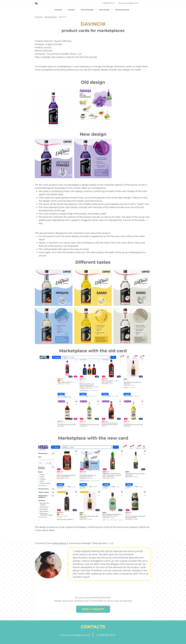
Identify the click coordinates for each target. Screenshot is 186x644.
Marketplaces (51, 17)
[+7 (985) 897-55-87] (108, 3)
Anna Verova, (60, 543)
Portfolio (39, 17)
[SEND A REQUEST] (93, 609)
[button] (54, 109)
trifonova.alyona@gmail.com (75, 635)
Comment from (44, 543)
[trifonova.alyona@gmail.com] (128, 3)
